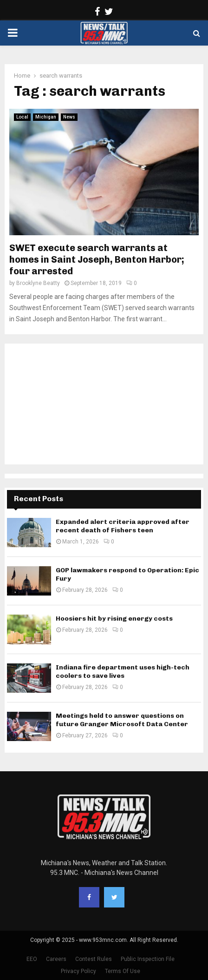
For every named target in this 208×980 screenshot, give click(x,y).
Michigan (46, 117)
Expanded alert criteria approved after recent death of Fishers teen (123, 526)
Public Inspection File (148, 959)
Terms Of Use (123, 971)
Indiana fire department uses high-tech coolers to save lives (123, 672)
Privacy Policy (78, 971)
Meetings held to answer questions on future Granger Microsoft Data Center (122, 720)
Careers (56, 959)
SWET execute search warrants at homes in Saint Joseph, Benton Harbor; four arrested (97, 259)
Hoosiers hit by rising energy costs (114, 619)
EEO (32, 959)
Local (22, 117)
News (69, 117)
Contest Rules (94, 959)
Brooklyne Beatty (38, 283)
